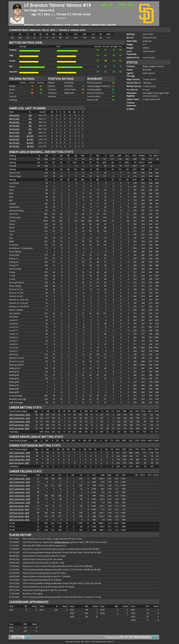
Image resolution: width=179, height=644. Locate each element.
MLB (51, 10)
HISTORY (112, 25)
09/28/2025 (14, 115)
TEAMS (76, 25)
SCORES (46, 25)
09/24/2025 (14, 126)
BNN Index (29, 25)
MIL (30, 126)
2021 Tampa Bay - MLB (20, 415)
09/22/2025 (14, 132)
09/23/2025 (14, 129)
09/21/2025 (14, 136)
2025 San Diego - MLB (19, 428)
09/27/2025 (14, 119)
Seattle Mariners (62, 542)
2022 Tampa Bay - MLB (20, 418)
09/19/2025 (14, 143)
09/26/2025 (14, 122)
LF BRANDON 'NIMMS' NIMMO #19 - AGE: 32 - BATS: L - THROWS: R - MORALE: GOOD (47, 30)
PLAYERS (85, 25)
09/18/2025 (14, 146)
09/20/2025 (14, 139)
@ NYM (30, 146)
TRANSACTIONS (98, 25)
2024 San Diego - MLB (19, 425)
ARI (30, 115)
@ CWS (30, 136)
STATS (68, 25)
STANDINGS (57, 25)
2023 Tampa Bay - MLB (20, 421)
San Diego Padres (36, 10)
